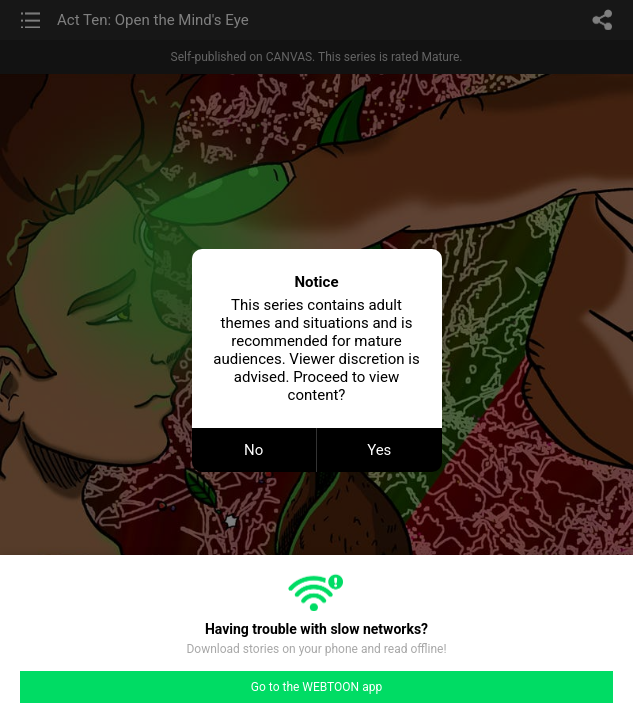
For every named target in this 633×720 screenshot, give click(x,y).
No (253, 450)
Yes (379, 450)
